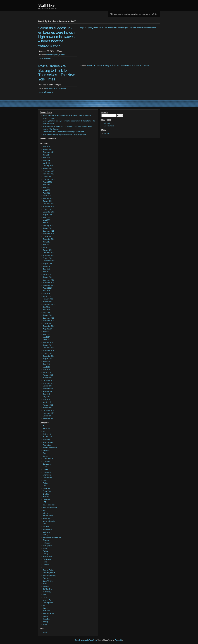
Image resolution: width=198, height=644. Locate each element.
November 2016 (49, 351)
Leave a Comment (46, 58)
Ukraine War (47, 600)
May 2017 (46, 337)
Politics (45, 551)
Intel (44, 510)
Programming (48, 556)
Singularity (47, 578)
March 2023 (47, 196)
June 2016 (47, 364)
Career (45, 456)
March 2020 (47, 275)
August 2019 (47, 288)
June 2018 (47, 310)
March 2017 (47, 340)
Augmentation (48, 442)
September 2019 (49, 285)
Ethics (51, 88)
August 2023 (47, 182)
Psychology (47, 559)
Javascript (47, 518)
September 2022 (49, 212)
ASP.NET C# (47, 437)
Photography (47, 546)
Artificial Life (47, 434)
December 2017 (49, 318)
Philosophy (47, 543)
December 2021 (49, 231)
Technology (47, 592)
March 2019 (47, 296)
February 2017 (48, 342)
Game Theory (48, 491)
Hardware (46, 499)
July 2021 (46, 242)
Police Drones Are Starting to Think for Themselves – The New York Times (56, 73)
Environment (47, 478)
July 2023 (46, 185)
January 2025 (48, 150)
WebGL (46, 616)
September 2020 (49, 261)
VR (44, 605)
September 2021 (49, 239)
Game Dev (47, 489)
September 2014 (49, 419)
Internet (46, 513)
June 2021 (47, 245)
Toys (45, 595)
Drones (45, 469)
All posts (107, 123)
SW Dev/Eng (47, 589)
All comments (109, 126)
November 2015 (49, 383)
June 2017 (47, 334)
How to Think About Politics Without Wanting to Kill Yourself (63, 132)
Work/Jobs (47, 619)
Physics (55, 55)
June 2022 (47, 217)
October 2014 (48, 416)
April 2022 (47, 223)
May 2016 (46, 367)
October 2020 (48, 258)
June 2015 (47, 394)
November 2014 (49, 413)
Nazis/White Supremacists (52, 538)
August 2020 (47, 264)
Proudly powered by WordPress (86, 640)
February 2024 (48, 166)
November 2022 (49, 207)
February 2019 (48, 299)
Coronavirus (47, 464)
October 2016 (48, 353)
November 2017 (49, 321)
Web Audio (47, 611)
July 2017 (46, 332)
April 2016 (47, 370)
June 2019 (47, 291)
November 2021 (49, 234)
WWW (45, 625)
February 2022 (48, 226)
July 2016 (46, 362)
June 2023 (47, 188)
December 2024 (49, 152)
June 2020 (47, 269)
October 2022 (48, 209)
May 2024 (46, 160)
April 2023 (47, 193)
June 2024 (47, 158)
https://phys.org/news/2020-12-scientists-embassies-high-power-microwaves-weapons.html (118, 27)
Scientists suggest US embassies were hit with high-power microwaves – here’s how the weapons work (56, 37)
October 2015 (48, 386)
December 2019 (49, 280)
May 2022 (46, 220)
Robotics (63, 88)
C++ (44, 453)
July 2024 (46, 155)
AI (47, 88)
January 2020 (48, 277)
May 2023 (46, 190)
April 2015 (47, 400)
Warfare (62, 55)
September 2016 (49, 356)
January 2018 (48, 315)
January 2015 (48, 408)
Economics (47, 472)
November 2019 (49, 283)
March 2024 (47, 163)
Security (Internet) (49, 573)
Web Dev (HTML (49, 614)
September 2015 (49, 389)
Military (49, 55)
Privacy (46, 554)
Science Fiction (48, 570)
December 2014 (49, 410)
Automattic (119, 640)
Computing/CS (48, 459)
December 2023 (49, 171)
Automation (47, 445)
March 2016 (47, 372)
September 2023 (49, 179)
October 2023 (48, 177)
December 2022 (49, 204)
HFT (44, 502)
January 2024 (48, 168)
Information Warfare (50, 508)
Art (44, 431)
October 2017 (48, 323)
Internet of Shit (48, 516)
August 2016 (47, 359)
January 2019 (48, 302)
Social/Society (48, 581)
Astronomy (47, 440)
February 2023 (48, 198)
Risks (56, 88)
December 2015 (49, 380)
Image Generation (49, 505)
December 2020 (49, 253)
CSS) (45, 467)
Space (45, 584)
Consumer (47, 461)
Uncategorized (48, 603)
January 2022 (48, 228)
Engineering (47, 475)
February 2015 (48, 405)
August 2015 (47, 391)
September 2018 (49, 304)
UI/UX (45, 597)
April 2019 (47, 293)
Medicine (46, 527)
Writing (45, 622)
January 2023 (48, 201)
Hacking (46, 497)
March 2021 (47, 247)
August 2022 (47, 215)
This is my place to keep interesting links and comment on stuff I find (134, 14)
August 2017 (47, 329)
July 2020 (46, 266)
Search (105, 112)
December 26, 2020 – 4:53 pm (50, 51)
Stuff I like (47, 5)
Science (46, 567)
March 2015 (47, 402)
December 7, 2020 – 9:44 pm (50, 85)
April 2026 (47, 147)
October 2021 (48, 236)
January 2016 (48, 378)
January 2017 (48, 345)
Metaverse (47, 532)
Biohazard (47, 451)
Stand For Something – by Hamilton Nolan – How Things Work (65, 135)
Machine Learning (49, 521)
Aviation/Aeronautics (50, 448)
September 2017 (49, 326)
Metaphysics (47, 529)
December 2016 (49, 348)
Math (45, 524)
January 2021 (48, 250)
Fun (44, 486)
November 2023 (49, 174)
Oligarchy (46, 540)
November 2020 (49, 255)
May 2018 (46, 313)
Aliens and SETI (49, 429)
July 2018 (46, 307)
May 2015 (46, 397)
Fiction (45, 483)
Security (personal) (50, 576)
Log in (45, 632)
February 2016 (48, 375)
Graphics (46, 494)
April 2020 (47, 272)
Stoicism (46, 586)
